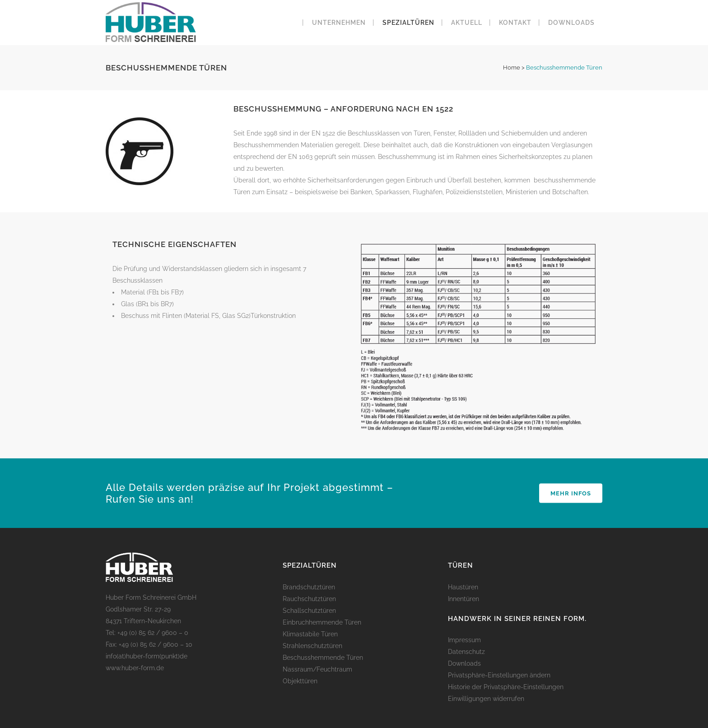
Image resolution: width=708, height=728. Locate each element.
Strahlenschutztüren (312, 646)
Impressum (464, 640)
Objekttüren (300, 681)
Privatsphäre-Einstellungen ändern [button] (499, 675)
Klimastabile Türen (310, 634)
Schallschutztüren (309, 611)
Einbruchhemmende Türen (322, 622)
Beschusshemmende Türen (323, 658)
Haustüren (463, 587)
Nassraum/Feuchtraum (317, 669)
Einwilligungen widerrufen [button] (486, 699)
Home (512, 68)
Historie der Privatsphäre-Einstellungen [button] (506, 687)
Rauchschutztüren (309, 599)
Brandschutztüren (309, 587)
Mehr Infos (571, 493)
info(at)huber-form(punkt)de (147, 656)
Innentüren (463, 599)
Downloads (464, 663)
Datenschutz (466, 652)
